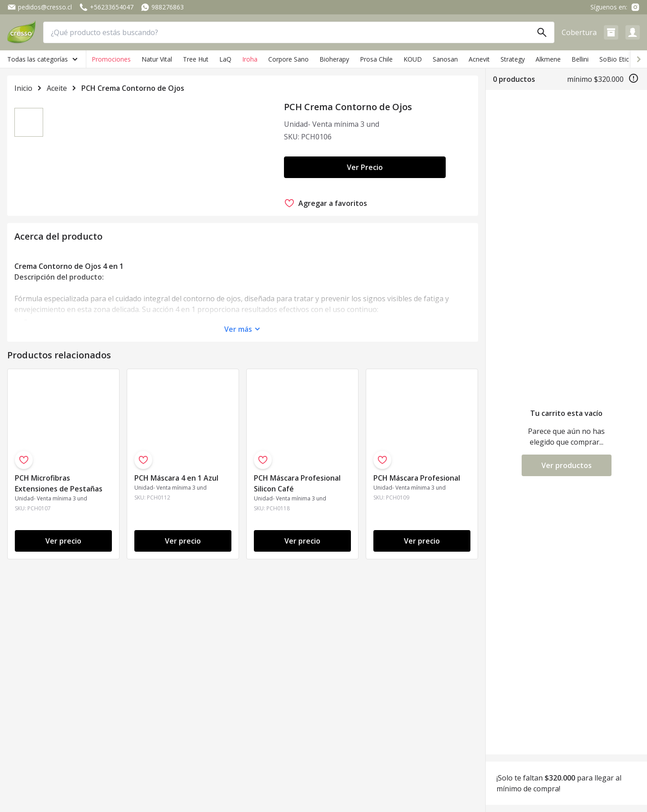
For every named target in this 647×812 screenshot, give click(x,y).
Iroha (250, 59)
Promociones (111, 59)
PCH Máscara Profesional (417, 553)
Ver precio (63, 616)
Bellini (580, 59)
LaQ (225, 59)
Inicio (23, 88)
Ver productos (567, 465)
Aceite (57, 88)
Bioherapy (334, 59)
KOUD (413, 59)
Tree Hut (196, 59)
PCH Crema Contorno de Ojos (133, 88)
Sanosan (445, 59)
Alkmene (548, 59)
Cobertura (579, 32)
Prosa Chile (376, 59)
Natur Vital (157, 59)
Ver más (238, 405)
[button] (611, 32)
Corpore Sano (288, 59)
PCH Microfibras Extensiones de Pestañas (59, 559)
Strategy (513, 59)
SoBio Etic (614, 59)
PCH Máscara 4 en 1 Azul (176, 553)
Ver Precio (365, 167)
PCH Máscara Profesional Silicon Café (297, 559)
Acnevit (479, 59)
